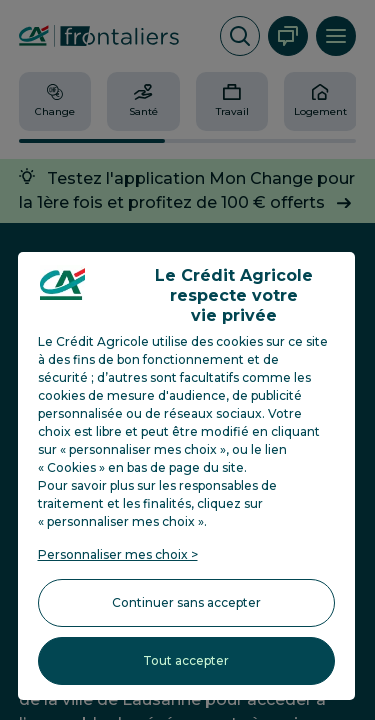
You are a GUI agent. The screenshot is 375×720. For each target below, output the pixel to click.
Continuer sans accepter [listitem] (186, 602)
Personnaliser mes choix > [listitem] (118, 554)
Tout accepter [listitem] (186, 660)
